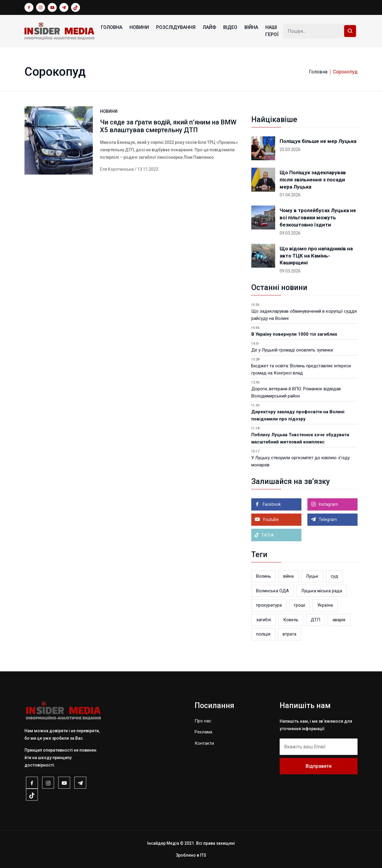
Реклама (203, 732)
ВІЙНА (251, 27)
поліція (263, 634)
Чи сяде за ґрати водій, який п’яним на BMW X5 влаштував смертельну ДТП (168, 126)
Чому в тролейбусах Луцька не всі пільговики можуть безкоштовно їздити (318, 218)
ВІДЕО (230, 27)
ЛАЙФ (209, 27)
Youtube (270, 519)
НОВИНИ (139, 27)
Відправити (319, 766)
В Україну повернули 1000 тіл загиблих (294, 334)
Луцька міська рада (322, 591)
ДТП (315, 620)
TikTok (264, 535)
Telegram (327, 519)
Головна (112, 27)
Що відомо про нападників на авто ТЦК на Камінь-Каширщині (316, 256)
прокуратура (269, 605)
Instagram (328, 504)
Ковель (291, 620)
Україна (325, 605)
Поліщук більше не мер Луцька (318, 141)
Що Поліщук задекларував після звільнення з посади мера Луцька (313, 180)
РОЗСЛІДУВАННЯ (176, 27)
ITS (203, 855)
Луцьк (312, 576)
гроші (299, 605)
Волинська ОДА (272, 591)
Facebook (271, 504)
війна (288, 576)
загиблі (264, 620)
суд (334, 576)
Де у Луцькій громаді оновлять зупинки (292, 350)
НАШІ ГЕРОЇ (272, 31)
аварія (339, 620)
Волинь (264, 576)
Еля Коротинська (117, 169)
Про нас (203, 721)
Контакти (204, 743)
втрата (289, 634)
